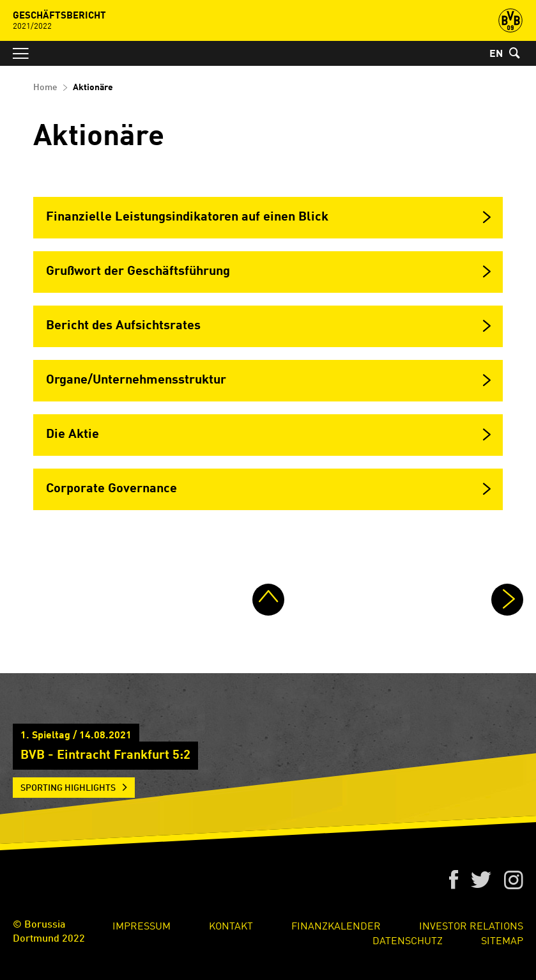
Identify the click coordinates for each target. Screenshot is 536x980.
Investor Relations (471, 925)
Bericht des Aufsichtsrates (123, 326)
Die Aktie (73, 435)
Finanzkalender (336, 925)
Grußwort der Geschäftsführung (138, 272)
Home (45, 88)
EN (496, 54)
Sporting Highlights (68, 788)
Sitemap (502, 940)
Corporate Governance (111, 489)
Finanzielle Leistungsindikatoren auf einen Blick (187, 217)
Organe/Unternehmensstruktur (136, 380)
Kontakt (231, 925)
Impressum (142, 925)
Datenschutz (408, 940)
